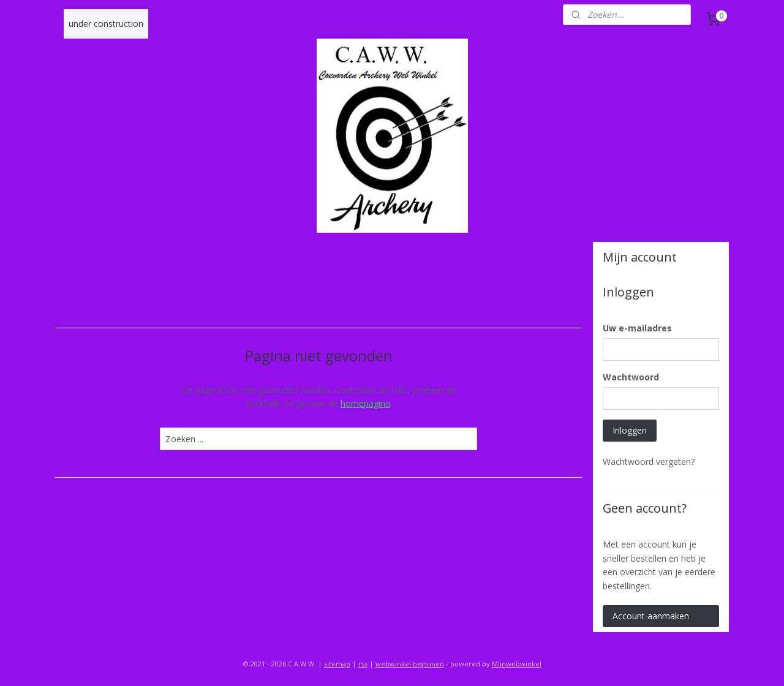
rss (363, 664)
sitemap (337, 664)
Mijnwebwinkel (517, 664)
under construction (106, 24)
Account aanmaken (651, 616)
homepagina (365, 403)
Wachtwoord (631, 377)
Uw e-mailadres (637, 328)
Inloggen (630, 430)
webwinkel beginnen (410, 664)
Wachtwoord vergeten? (649, 462)
